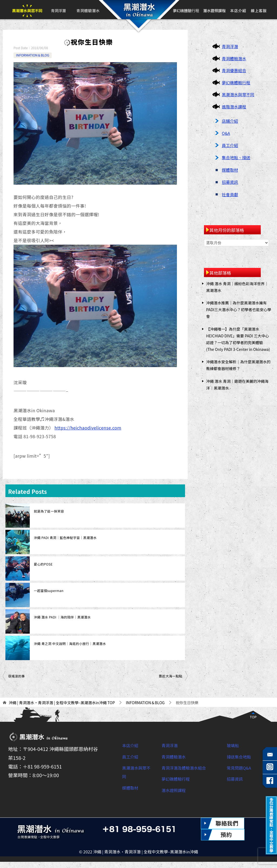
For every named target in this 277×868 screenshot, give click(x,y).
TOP (62, 703)
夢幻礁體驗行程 (186, 10)
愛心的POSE (43, 564)
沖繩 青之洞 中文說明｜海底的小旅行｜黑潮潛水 (70, 643)
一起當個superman (49, 591)
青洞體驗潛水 (88, 10)
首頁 (138, 10)
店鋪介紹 (230, 121)
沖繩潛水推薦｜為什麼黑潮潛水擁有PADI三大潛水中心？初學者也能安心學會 (239, 310)
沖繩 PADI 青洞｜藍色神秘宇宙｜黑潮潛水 (65, 538)
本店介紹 (238, 10)
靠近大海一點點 (171, 676)
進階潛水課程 (234, 107)
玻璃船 (234, 745)
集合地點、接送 (236, 157)
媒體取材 (230, 170)
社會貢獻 (230, 194)
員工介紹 (230, 145)
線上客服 (258, 10)
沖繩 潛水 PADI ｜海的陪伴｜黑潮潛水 (62, 617)
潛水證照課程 (176, 790)
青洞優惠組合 (234, 70)
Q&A (226, 133)
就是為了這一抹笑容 (49, 511)
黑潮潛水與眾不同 (27, 10)
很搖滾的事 (17, 676)
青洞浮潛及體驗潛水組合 (188, 767)
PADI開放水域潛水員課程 (215, 10)
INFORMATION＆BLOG (33, 55)
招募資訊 (230, 182)
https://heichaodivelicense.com (88, 428)
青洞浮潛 (58, 10)
